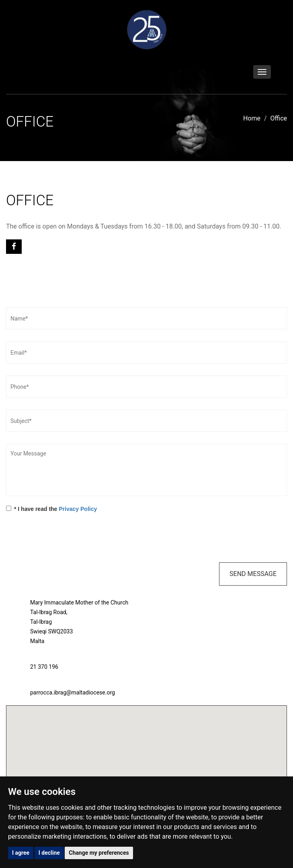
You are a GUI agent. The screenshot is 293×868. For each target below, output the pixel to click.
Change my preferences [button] (99, 853)
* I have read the (51, 509)
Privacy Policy (78, 509)
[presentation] (67, 539)
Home (252, 118)
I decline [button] (49, 853)
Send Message (253, 574)
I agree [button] (21, 853)
